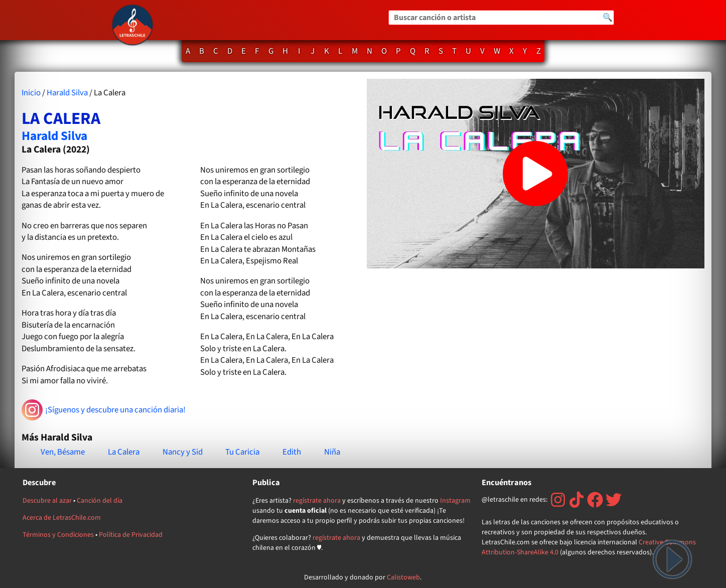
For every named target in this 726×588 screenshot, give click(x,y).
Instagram (455, 501)
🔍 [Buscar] (608, 18)
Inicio (31, 93)
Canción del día (100, 501)
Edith (292, 452)
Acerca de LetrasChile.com (62, 518)
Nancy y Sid (183, 452)
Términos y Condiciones (58, 535)
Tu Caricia (242, 452)
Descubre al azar (47, 501)
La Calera (124, 452)
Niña (332, 452)
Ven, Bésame (63, 452)
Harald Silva (67, 93)
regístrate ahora (317, 501)
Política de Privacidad (131, 535)
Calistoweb (403, 577)
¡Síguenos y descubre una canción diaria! (104, 410)
